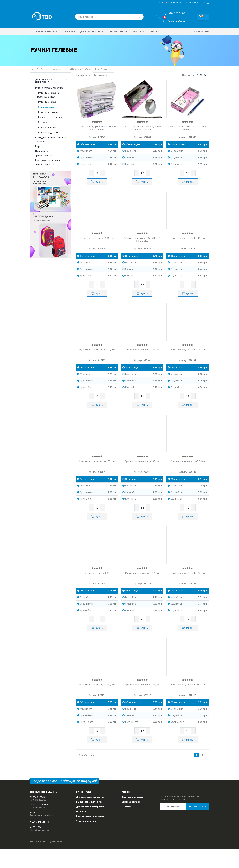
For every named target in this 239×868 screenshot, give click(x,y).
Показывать (195, 75)
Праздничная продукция (90, 835)
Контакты (139, 32)
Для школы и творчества (90, 816)
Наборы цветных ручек (50, 117)
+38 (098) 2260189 (38, 819)
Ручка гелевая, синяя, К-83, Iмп (97, 589)
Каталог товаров (44, 32)
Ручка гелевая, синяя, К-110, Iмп (97, 359)
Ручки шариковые (47, 102)
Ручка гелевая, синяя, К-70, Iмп (188, 474)
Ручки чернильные (48, 127)
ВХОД (206, 3)
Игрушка (81, 830)
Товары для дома (86, 840)
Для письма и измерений (49, 69)
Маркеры (40, 146)
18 (197, 75)
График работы (175, 21)
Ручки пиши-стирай (48, 112)
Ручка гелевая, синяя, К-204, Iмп (142, 703)
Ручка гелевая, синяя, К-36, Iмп (97, 244)
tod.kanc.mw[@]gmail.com (42, 834)
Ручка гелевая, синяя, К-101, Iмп (142, 359)
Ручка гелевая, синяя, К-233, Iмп (142, 474)
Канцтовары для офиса (89, 821)
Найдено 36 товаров (86, 774)
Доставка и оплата (92, 32)
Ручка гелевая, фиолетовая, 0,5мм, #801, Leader (97, 131)
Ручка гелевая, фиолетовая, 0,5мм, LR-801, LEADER (142, 131)
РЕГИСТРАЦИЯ (193, 3)
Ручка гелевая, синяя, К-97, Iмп (142, 589)
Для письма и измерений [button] (44, 81)
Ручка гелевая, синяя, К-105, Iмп (188, 359)
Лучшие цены (202, 32)
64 (205, 75)
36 (201, 75)
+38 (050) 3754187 (38, 826)
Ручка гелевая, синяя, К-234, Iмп (188, 703)
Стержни (43, 122)
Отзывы (155, 32)
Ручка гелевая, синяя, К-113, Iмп (188, 244)
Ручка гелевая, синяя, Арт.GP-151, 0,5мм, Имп (142, 246)
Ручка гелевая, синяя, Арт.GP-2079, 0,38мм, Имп (188, 131)
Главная (70, 32)
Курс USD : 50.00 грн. (171, 3)
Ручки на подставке (48, 132)
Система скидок (118, 32)
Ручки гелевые (46, 107)
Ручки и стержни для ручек (78, 69)
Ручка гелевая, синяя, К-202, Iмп (97, 703)
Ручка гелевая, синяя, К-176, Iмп (97, 474)
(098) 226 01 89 (173, 13)
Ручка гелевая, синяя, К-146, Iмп (188, 589)
